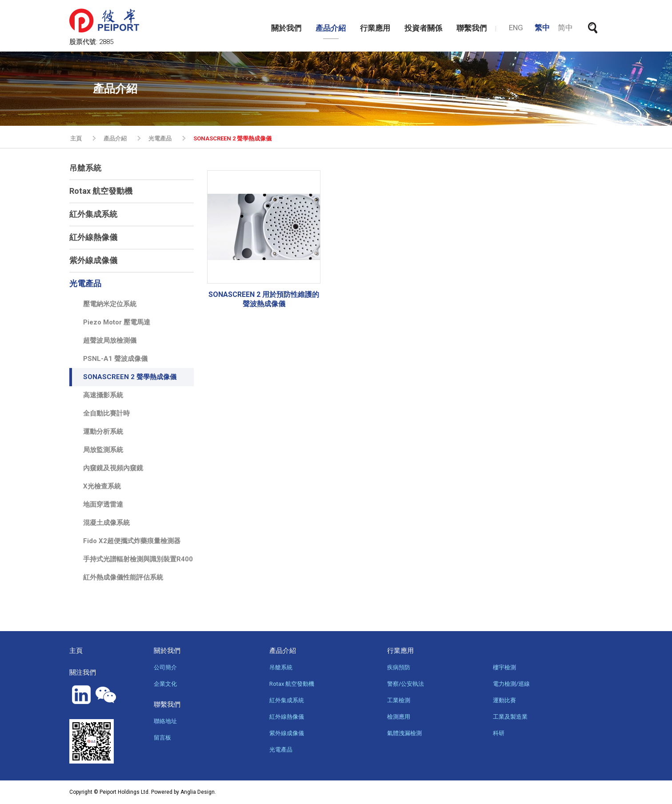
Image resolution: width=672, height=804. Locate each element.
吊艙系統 (85, 168)
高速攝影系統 (103, 395)
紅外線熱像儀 (93, 237)
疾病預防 (399, 667)
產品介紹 (331, 28)
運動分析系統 (103, 432)
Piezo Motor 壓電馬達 (117, 322)
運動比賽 (504, 700)
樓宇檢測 (504, 667)
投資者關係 (423, 28)
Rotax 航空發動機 (101, 191)
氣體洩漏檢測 (404, 733)
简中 (565, 28)
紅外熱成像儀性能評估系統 (123, 577)
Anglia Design (198, 792)
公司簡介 (165, 667)
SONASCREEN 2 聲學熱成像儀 (232, 138)
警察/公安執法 (406, 684)
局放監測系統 (103, 450)
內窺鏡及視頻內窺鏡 (113, 468)
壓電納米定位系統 (110, 304)
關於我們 (286, 28)
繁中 (542, 28)
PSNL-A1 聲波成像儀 (115, 359)
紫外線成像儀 (93, 260)
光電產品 (160, 138)
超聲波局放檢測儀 (110, 340)
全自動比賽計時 (106, 413)
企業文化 (165, 684)
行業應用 (375, 28)
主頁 (76, 138)
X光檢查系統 (102, 486)
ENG (516, 28)
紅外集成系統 (93, 214)
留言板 (162, 738)
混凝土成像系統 (106, 523)
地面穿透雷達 (103, 504)
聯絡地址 (165, 721)
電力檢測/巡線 (511, 684)
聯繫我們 (472, 28)
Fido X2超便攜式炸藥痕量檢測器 (132, 541)
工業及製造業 (510, 717)
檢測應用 (399, 717)
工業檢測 (399, 700)
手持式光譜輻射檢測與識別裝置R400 (138, 559)
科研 (499, 733)
